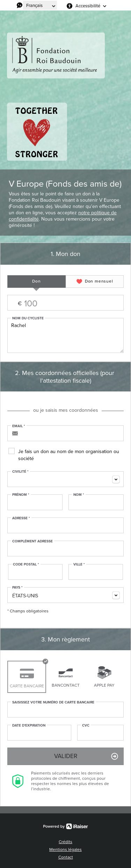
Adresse (21, 518)
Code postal (26, 564)
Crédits (65, 842)
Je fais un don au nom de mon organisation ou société (69, 455)
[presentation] (37, 282)
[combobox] (65, 479)
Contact (66, 857)
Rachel (65, 335)
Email (19, 426)
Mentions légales (65, 849)
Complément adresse (32, 541)
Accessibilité (88, 6)
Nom (79, 495)
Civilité (20, 472)
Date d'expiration (29, 725)
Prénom (21, 495)
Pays (17, 588)
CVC (86, 725)
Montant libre (65, 303)
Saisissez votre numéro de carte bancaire (53, 702)
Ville (79, 564)
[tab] (37, 282)
